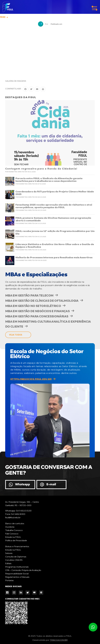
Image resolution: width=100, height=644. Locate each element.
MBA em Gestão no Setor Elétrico (33, 306)
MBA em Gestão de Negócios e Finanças (37, 311)
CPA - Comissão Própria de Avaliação (23, 570)
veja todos (16, 335)
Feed (3, 17)
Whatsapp (23, 484)
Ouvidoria (10, 527)
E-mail (51, 484)
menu (94, 8)
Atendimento (93, 627)
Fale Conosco (12, 534)
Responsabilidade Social (17, 574)
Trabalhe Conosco (14, 530)
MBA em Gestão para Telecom (29, 296)
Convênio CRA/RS (14, 560)
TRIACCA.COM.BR (59, 640)
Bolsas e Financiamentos (17, 547)
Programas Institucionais (17, 567)
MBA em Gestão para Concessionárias (37, 317)
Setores (9, 553)
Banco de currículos (15, 524)
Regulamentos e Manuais (17, 577)
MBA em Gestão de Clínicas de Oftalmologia (42, 301)
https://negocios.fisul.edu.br (31, 379)
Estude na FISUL (13, 537)
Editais (8, 564)
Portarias (9, 581)
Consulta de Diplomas (16, 557)
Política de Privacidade (16, 541)
